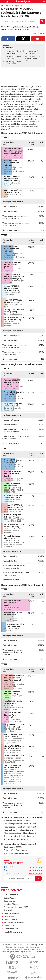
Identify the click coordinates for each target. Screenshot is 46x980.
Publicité (40, 945)
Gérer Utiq (39, 949)
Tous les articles (19, 947)
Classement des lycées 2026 (16, 907)
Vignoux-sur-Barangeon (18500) (25, 27)
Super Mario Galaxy (12, 929)
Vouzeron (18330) (8, 29)
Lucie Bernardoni (11, 895)
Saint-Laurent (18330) (13, 847)
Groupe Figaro (20, 952)
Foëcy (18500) (24, 29)
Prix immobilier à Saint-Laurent (17, 853)
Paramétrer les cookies (27, 949)
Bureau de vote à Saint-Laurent (17, 821)
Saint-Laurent (30, 56)
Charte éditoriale (30, 945)
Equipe (21, 945)
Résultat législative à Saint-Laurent (18, 830)
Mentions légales (8, 952)
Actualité (8, 867)
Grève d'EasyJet (11, 898)
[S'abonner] (23, 878)
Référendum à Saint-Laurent (16, 839)
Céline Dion (9, 926)
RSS (27, 947)
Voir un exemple (36, 867)
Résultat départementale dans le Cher (20, 824)
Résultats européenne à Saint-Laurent (20, 833)
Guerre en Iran (10, 901)
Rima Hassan (10, 917)
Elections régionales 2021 (16, 6)
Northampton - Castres (14, 923)
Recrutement (34, 947)
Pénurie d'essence (12, 913)
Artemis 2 (8, 910)
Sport (7, 870)
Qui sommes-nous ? (10, 945)
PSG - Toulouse (10, 920)
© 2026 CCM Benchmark (35, 952)
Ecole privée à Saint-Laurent (15, 850)
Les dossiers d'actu (12, 874)
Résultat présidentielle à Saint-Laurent (20, 827)
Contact (10, 947)
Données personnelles (11, 949)
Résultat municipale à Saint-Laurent (19, 836)
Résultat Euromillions (13, 932)
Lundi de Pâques (11, 904)
